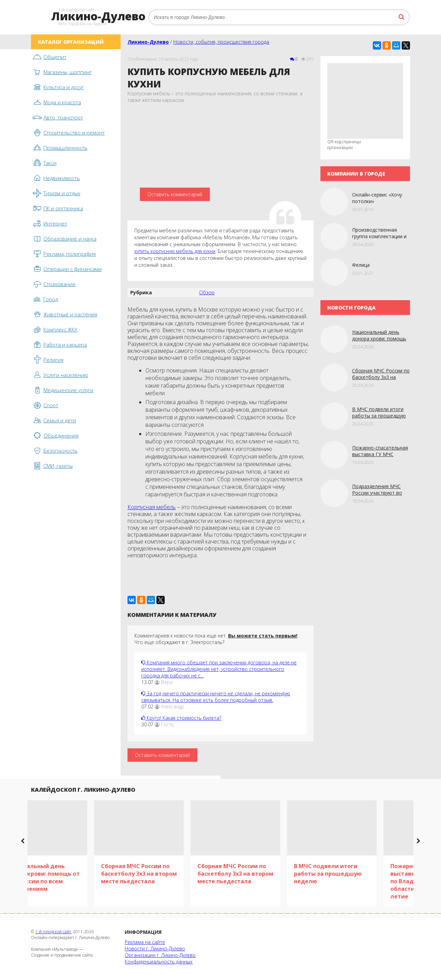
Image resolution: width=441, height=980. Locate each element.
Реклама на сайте (145, 942)
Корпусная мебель (152, 507)
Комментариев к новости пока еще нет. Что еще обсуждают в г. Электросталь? (216, 639)
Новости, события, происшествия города (221, 42)
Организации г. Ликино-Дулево (160, 955)
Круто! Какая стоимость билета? (181, 718)
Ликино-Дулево (148, 42)
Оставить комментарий (175, 194)
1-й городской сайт (53, 932)
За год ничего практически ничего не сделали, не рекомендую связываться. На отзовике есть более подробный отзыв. (216, 697)
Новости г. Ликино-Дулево (155, 949)
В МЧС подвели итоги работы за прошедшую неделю (379, 416)
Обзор (207, 292)
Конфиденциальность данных (159, 962)
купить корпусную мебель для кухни (175, 251)
